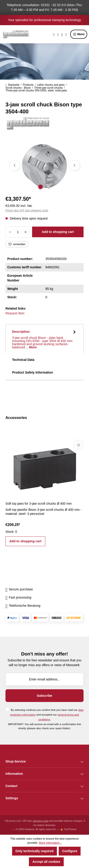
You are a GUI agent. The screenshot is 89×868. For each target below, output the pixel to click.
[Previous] (15, 165)
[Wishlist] (58, 34)
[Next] (74, 165)
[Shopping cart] (66, 34)
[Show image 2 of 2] (48, 187)
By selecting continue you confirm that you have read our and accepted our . (47, 715)
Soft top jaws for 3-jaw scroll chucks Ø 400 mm (39, 504)
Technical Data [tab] (23, 360)
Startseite (12, 85)
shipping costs (41, 821)
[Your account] (62, 34)
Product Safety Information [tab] (33, 372)
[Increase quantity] (26, 232)
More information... (50, 843)
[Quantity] (18, 232)
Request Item (15, 313)
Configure (70, 851)
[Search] (54, 34)
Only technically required (34, 851)
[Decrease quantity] (10, 232)
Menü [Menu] (79, 34)
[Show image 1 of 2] (40, 187)
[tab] (44, 339)
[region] (44, 165)
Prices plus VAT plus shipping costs (27, 210)
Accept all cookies (46, 862)
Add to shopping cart (58, 232)
